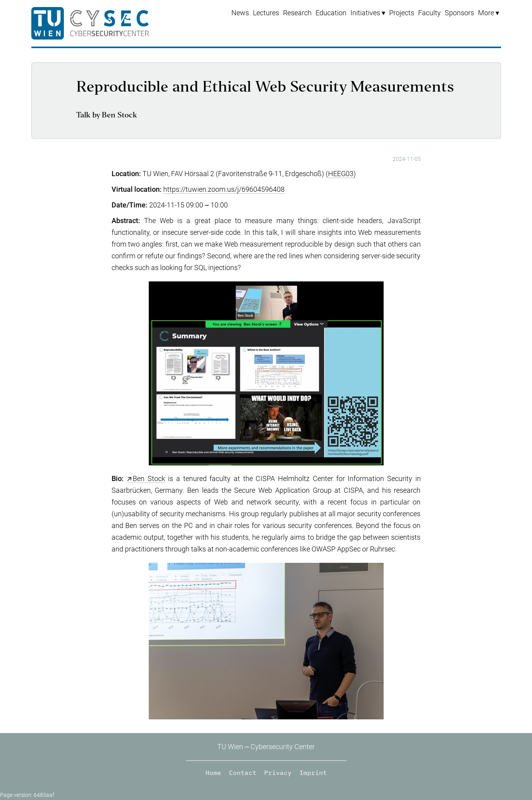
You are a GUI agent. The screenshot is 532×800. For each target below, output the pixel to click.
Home (213, 773)
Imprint (313, 773)
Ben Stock (149, 478)
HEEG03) (342, 174)
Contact (243, 773)
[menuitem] (368, 13)
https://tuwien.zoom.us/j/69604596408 (224, 189)
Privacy (278, 773)
